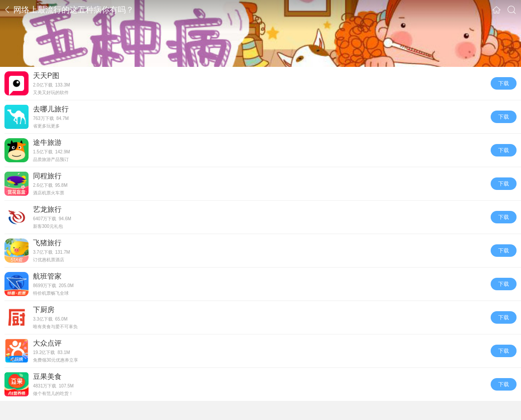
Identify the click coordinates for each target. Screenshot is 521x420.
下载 (504, 83)
